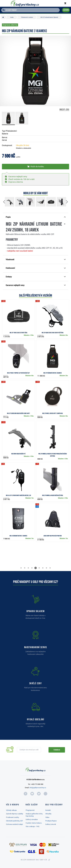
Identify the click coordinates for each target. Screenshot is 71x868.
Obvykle (23, 145)
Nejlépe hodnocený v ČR (34, 860)
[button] (6, 202)
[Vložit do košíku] (35, 167)
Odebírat (57, 750)
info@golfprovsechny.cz (38, 788)
